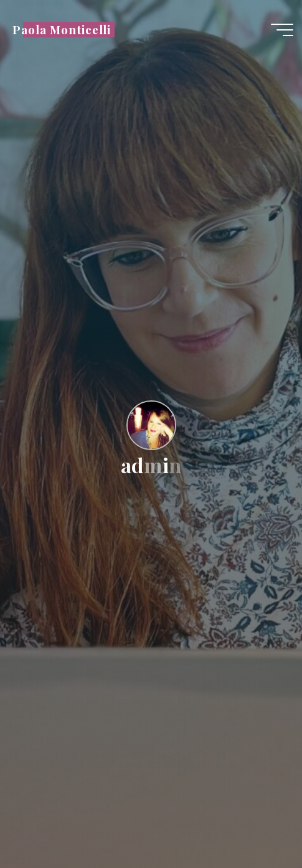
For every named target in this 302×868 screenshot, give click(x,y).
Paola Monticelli (62, 30)
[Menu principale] (282, 30)
